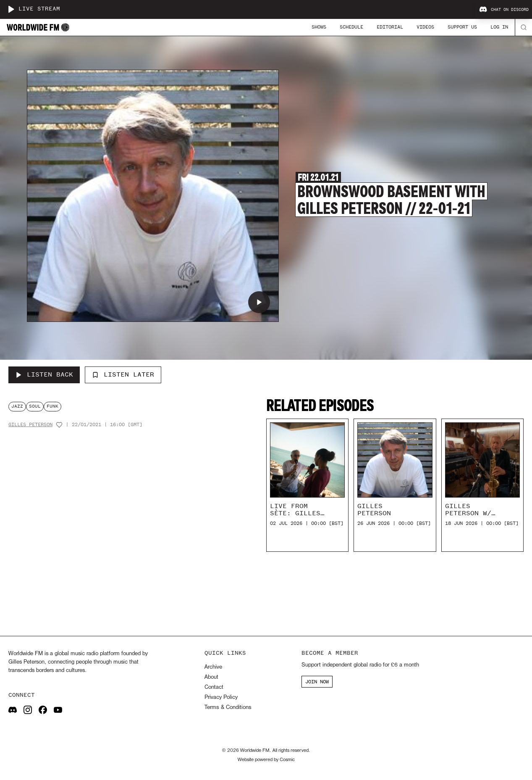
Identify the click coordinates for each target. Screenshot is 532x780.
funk (52, 406)
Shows (319, 27)
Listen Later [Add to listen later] (123, 374)
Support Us (462, 27)
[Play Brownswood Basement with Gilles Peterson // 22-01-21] (259, 302)
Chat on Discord (504, 10)
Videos (425, 27)
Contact (214, 687)
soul (35, 406)
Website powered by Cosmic (266, 760)
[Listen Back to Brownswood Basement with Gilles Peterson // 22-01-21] (44, 375)
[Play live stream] (11, 9)
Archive (213, 667)
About (211, 677)
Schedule (351, 27)
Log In (499, 27)
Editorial (390, 27)
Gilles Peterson (30, 425)
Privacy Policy (221, 697)
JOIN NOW (317, 682)
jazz (17, 406)
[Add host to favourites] (59, 425)
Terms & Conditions (228, 708)
